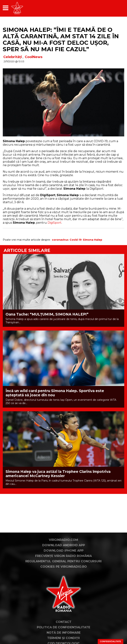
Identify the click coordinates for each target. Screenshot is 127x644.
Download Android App (64, 545)
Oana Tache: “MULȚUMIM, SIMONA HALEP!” (47, 314)
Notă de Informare (64, 633)
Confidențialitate (111, 641)
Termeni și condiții (63, 638)
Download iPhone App (64, 551)
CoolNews (34, 57)
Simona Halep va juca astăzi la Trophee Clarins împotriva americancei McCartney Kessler (58, 474)
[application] (115, 8)
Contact (64, 622)
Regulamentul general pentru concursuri (63, 561)
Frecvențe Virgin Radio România (63, 556)
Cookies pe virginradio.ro (64, 567)
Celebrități (13, 57)
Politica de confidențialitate (63, 627)
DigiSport (55, 223)
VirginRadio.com (63, 540)
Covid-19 (76, 240)
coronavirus (60, 240)
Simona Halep (92, 240)
